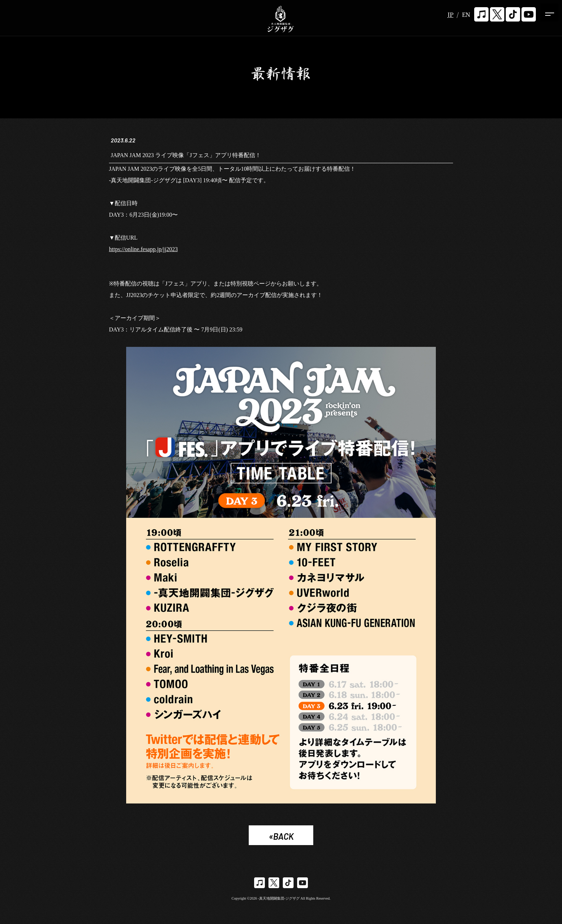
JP (450, 15)
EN (466, 15)
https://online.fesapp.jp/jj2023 (143, 250)
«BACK (281, 837)
